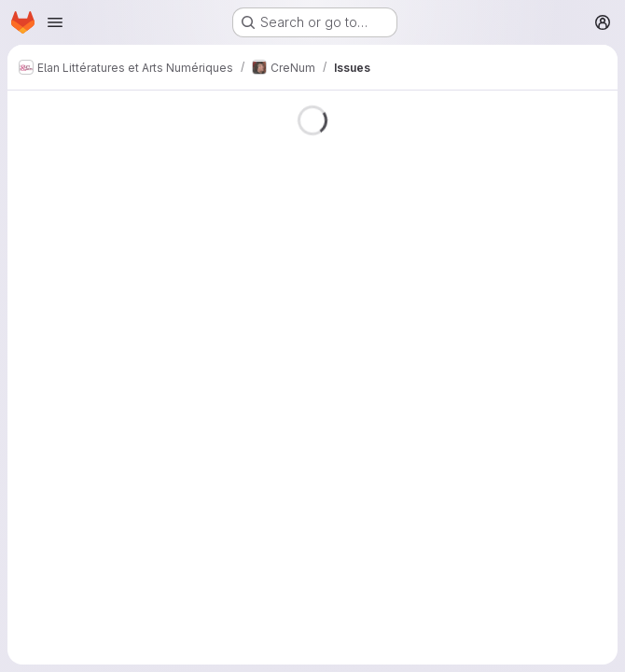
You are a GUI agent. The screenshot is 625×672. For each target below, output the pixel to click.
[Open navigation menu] (55, 22)
